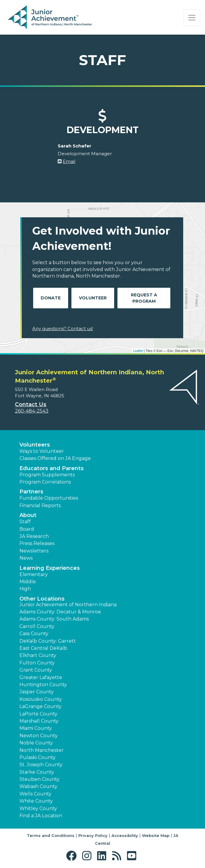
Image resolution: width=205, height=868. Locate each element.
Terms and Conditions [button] (51, 835)
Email (69, 161)
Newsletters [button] (34, 551)
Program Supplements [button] (47, 475)
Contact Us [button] (31, 404)
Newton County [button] (39, 736)
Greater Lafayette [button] (41, 677)
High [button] (25, 589)
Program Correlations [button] (45, 482)
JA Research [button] (34, 536)
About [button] (28, 515)
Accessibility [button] (125, 835)
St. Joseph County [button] (41, 765)
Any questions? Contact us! (63, 328)
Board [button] (27, 529)
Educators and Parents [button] (52, 468)
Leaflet (138, 351)
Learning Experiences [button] (50, 568)
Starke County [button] (37, 772)
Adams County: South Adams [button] (54, 619)
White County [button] (36, 801)
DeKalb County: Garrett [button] (48, 641)
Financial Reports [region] (40, 505)
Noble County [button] (36, 743)
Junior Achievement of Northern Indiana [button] (68, 605)
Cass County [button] (34, 634)
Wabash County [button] (38, 786)
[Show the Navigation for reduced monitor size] (192, 18)
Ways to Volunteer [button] (42, 451)
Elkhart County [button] (38, 655)
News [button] (26, 558)
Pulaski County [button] (38, 757)
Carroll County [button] (37, 626)
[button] (73, 856)
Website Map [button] (156, 835)
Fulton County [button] (37, 663)
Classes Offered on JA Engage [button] (55, 458)
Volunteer (93, 298)
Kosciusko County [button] (41, 699)
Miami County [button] (36, 728)
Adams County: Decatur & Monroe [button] (60, 612)
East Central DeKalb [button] (43, 648)
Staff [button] (25, 522)
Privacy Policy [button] (93, 835)
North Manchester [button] (42, 750)
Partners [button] (31, 492)
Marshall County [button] (39, 721)
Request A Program (144, 298)
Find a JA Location (41, 816)
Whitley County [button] (38, 808)
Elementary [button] (34, 574)
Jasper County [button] (37, 692)
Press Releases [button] (37, 543)
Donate (51, 298)
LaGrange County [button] (40, 706)
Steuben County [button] (39, 779)
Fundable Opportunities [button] (49, 498)
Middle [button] (28, 582)
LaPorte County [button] (38, 714)
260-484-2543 (32, 411)
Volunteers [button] (35, 445)
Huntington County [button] (43, 685)
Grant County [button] (36, 670)
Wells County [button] (35, 794)
